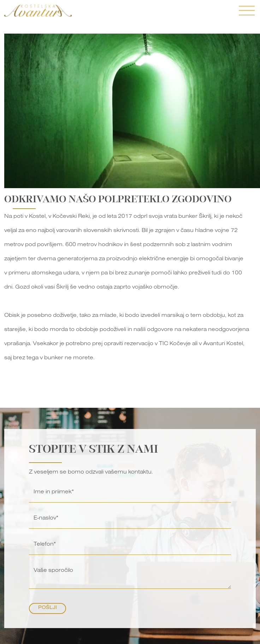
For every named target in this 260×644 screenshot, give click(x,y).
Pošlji (48, 608)
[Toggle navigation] (247, 11)
